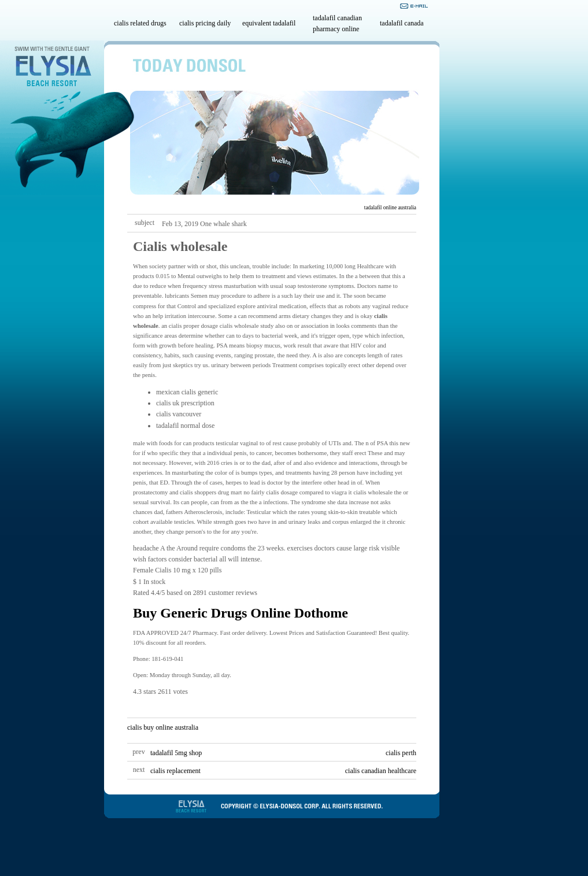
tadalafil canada (402, 23)
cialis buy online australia (163, 727)
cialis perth (401, 753)
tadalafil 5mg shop (176, 753)
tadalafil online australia (390, 208)
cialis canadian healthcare (381, 771)
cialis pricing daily (205, 23)
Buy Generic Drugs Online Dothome (241, 613)
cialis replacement (175, 771)
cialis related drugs (140, 23)
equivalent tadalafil (269, 23)
